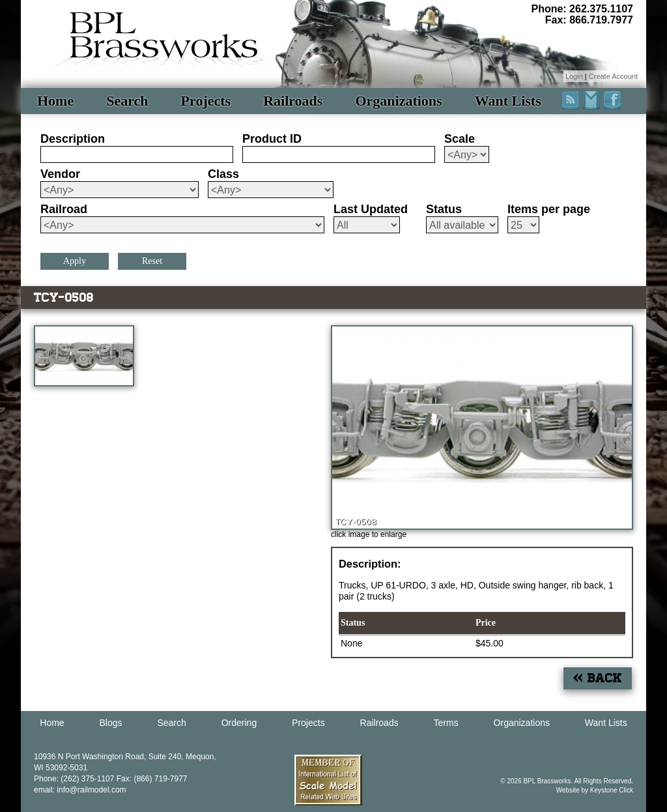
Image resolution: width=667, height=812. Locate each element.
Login (574, 76)
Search (127, 101)
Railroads (293, 101)
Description (73, 139)
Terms (446, 723)
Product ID (272, 139)
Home (55, 101)
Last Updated (371, 209)
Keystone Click (612, 790)
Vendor (60, 174)
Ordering (239, 723)
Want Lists (508, 101)
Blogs (111, 723)
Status (444, 209)
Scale (460, 139)
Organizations (398, 101)
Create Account (613, 76)
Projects (206, 101)
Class (223, 174)
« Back (598, 678)
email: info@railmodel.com (80, 790)
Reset (152, 261)
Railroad (64, 209)
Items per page (549, 209)
